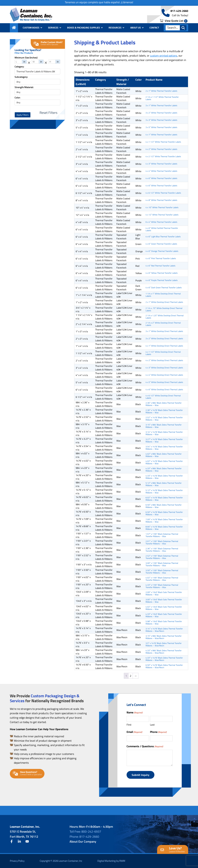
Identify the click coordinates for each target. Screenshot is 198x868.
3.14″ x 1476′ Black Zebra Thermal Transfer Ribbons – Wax (164, 433)
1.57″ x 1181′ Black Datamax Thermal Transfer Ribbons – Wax (162, 535)
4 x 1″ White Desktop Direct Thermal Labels (164, 346)
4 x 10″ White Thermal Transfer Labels (162, 207)
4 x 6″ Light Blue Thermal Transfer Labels (163, 237)
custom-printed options (164, 56)
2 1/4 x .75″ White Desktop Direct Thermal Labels (164, 309)
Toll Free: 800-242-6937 (85, 832)
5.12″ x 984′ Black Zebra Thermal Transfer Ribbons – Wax (164, 484)
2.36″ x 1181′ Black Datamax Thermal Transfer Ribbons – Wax (162, 550)
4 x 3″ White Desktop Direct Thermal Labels (164, 368)
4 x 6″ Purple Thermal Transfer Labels (162, 280)
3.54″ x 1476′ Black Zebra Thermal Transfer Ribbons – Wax (164, 448)
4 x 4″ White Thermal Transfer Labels (161, 171)
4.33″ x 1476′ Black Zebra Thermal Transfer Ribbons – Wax (164, 477)
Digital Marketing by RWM (111, 861)
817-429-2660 (179, 11)
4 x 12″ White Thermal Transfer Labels (162, 215)
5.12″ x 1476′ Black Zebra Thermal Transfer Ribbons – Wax (164, 491)
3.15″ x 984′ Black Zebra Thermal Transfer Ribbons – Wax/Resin (164, 637)
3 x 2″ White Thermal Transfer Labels (161, 113)
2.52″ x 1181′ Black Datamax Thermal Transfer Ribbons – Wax (162, 557)
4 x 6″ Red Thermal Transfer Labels (160, 266)
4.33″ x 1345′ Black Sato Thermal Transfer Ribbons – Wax (164, 615)
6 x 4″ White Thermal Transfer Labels (161, 222)
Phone (158, 732)
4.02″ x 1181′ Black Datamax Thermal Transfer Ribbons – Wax (162, 579)
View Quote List (174, 21)
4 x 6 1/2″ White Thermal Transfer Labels (163, 193)
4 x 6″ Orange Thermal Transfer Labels (162, 251)
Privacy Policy (17, 861)
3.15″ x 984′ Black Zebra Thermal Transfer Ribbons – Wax (164, 426)
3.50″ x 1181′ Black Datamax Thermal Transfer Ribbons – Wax (162, 572)
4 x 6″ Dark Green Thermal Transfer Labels (164, 287)
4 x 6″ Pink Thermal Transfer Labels (161, 258)
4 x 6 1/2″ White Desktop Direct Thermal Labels (163, 397)
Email (134, 732)
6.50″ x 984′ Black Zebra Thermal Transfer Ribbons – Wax (164, 506)
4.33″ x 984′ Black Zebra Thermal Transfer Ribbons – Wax (164, 470)
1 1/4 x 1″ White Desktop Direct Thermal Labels (163, 295)
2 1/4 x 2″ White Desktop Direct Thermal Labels (163, 324)
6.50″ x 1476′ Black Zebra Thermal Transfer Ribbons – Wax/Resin (164, 666)
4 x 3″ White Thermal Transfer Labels (161, 164)
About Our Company (83, 841)
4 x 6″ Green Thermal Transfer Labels (161, 244)
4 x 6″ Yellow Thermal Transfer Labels (162, 273)
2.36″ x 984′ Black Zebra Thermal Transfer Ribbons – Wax (164, 404)
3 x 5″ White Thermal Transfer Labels (161, 127)
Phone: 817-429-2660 (84, 837)
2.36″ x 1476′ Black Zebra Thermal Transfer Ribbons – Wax (164, 411)
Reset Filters (48, 113)
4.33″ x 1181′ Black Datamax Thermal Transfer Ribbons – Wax (162, 586)
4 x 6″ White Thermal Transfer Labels (161, 178)
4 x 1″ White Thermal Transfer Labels (161, 135)
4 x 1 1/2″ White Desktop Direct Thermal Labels (163, 353)
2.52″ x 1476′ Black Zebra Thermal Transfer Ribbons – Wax (164, 419)
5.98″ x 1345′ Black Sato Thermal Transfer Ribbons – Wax (164, 623)
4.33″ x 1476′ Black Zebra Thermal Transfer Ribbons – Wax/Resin (164, 659)
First (129, 725)
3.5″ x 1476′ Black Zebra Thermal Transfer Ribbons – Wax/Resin (164, 644)
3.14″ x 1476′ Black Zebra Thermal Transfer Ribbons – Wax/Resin (164, 630)
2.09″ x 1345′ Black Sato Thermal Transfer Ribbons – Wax (164, 593)
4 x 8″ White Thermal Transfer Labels (161, 200)
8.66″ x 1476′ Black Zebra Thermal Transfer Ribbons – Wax (164, 528)
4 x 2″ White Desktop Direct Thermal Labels (164, 360)
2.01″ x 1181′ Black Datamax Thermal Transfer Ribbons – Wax (162, 542)
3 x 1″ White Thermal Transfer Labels (161, 105)
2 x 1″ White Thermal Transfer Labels (161, 91)
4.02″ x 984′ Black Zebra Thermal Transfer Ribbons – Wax (164, 455)
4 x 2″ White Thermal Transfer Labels (161, 149)
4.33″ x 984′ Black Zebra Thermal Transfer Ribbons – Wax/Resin (164, 652)
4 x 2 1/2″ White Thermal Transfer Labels (163, 156)
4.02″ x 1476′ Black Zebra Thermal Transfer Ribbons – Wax (164, 462)
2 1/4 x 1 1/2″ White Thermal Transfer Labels (162, 98)
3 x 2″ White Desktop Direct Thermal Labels (164, 338)
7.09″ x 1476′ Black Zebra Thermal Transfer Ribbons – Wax (164, 521)
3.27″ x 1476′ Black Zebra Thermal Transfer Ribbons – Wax (164, 440)
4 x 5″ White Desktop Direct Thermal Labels (164, 382)
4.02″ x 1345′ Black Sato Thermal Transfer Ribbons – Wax (164, 608)
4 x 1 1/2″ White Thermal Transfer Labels (163, 142)
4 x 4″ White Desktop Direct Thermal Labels (164, 375)
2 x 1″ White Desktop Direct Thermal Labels (164, 302)
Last (152, 725)
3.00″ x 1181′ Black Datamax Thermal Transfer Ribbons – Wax (162, 564)
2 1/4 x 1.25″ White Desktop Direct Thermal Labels (164, 317)
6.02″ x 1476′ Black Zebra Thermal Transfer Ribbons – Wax (164, 499)
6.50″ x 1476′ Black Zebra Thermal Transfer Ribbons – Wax (164, 513)
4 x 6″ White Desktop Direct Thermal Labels (164, 389)
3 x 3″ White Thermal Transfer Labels (161, 120)
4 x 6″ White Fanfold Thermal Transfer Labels (162, 229)
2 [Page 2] (131, 676)
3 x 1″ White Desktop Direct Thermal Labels (164, 331)
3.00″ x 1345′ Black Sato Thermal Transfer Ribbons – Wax (164, 601)
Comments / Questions (145, 746)
